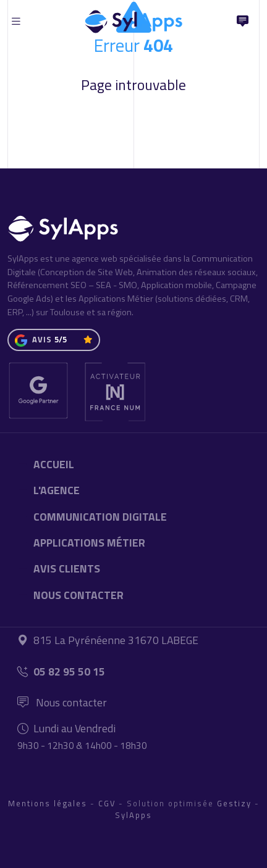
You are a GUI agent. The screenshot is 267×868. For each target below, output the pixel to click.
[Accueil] (133, 19)
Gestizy (234, 803)
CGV (107, 803)
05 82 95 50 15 (61, 672)
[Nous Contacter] (242, 22)
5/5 (61, 339)
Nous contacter (62, 702)
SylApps (133, 815)
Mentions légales (48, 803)
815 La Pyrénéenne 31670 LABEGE (108, 640)
